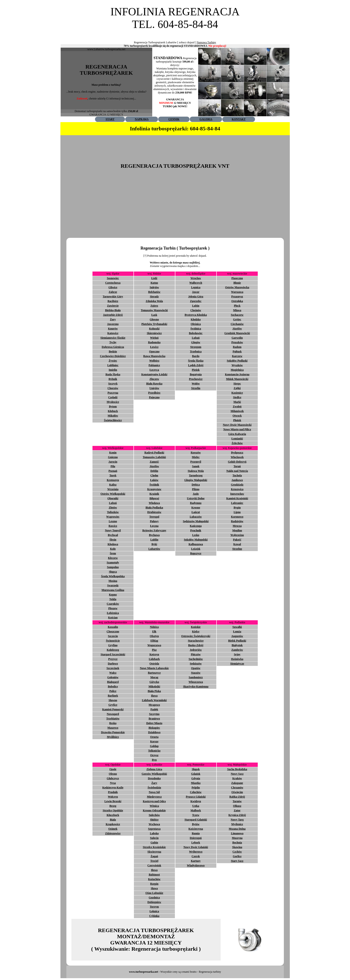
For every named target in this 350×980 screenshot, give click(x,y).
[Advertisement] (175, 32)
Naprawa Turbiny (206, 42)
